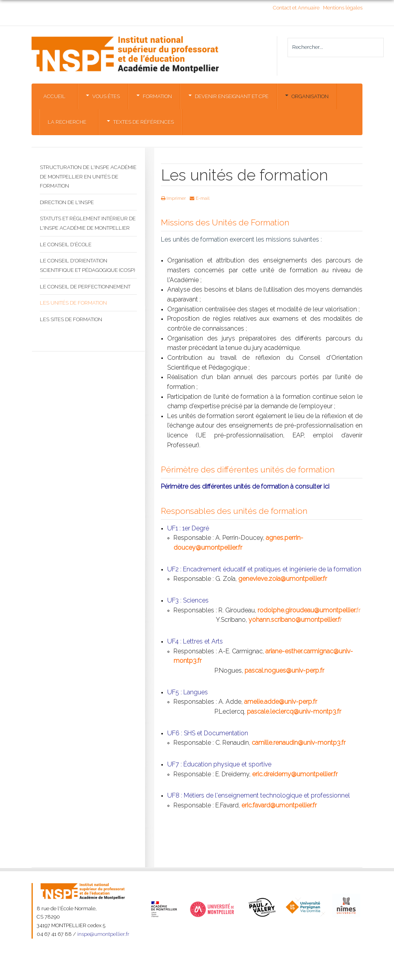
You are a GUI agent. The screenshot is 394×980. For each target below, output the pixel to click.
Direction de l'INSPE (67, 202)
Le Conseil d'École (66, 245)
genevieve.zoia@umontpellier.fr (283, 579)
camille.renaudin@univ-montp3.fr (299, 743)
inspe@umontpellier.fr (103, 934)
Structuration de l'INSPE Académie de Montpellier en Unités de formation (88, 177)
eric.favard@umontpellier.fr (279, 805)
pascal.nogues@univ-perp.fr (284, 670)
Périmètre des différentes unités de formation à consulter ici (245, 486)
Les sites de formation (71, 319)
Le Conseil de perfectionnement (85, 287)
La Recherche (67, 122)
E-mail (200, 198)
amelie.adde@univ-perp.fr (281, 702)
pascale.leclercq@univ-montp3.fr (294, 711)
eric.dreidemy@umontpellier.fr (295, 774)
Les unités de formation (73, 303)
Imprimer (173, 198)
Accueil (54, 96)
